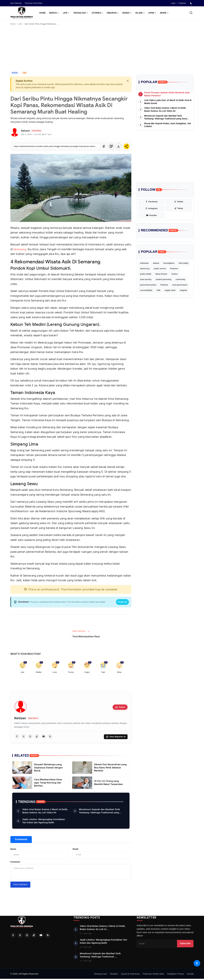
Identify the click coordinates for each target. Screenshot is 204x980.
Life (20, 24)
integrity (183, 290)
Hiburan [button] (113, 13)
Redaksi (114, 975)
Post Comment (20, 885)
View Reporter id (116, 736)
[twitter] (24, 736)
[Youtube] (41, 936)
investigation (169, 263)
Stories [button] (97, 13)
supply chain (170, 290)
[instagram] (30, 736)
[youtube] (43, 736)
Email (75, 849)
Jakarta (156, 263)
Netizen (20, 718)
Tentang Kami (100, 975)
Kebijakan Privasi (176, 975)
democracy (145, 269)
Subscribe (185, 944)
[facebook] (17, 736)
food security (146, 279)
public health (146, 274)
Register (182, 3)
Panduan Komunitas (34, 3)
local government (180, 285)
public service (160, 269)
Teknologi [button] (81, 13)
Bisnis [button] (127, 13)
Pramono (174, 269)
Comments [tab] (21, 840)
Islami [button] (140, 13)
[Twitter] (20, 936)
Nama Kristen (161, 274)
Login (173, 3)
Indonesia (144, 263)
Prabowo (164, 285)
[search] (191, 13)
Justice (175, 274)
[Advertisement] (102, 49)
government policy (148, 285)
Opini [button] (152, 13)
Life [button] (66, 13)
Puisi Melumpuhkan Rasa (86, 637)
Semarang (20, 249)
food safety (183, 263)
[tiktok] (37, 736)
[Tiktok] (34, 936)
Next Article (81, 631)
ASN (158, 290)
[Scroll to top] (197, 963)
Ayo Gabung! (16, 3)
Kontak (190, 975)
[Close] (128, 81)
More (164, 13)
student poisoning (164, 279)
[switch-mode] (191, 3)
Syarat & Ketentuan (130, 975)
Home (43, 13)
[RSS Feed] (48, 936)
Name (13, 849)
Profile (122, 602)
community (180, 279)
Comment (15, 862)
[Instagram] (27, 936)
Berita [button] (54, 13)
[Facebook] (13, 936)
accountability (146, 290)
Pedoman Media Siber (153, 975)
